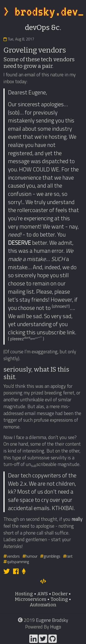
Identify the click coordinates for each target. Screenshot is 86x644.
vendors (12, 556)
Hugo (56, 627)
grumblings (50, 556)
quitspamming (16, 562)
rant (68, 556)
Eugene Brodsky (52, 620)
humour (30, 556)
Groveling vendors (35, 50)
